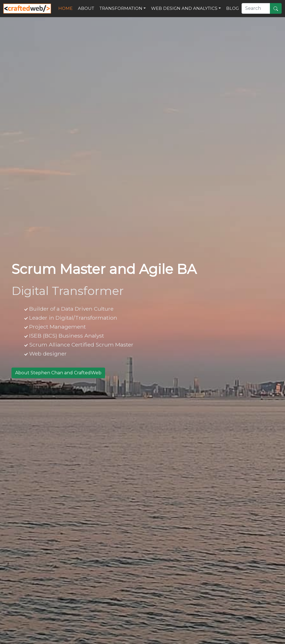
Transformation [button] (121, 8)
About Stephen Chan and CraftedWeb (58, 373)
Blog (232, 8)
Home (67, 8)
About (86, 8)
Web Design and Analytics (184, 8)
